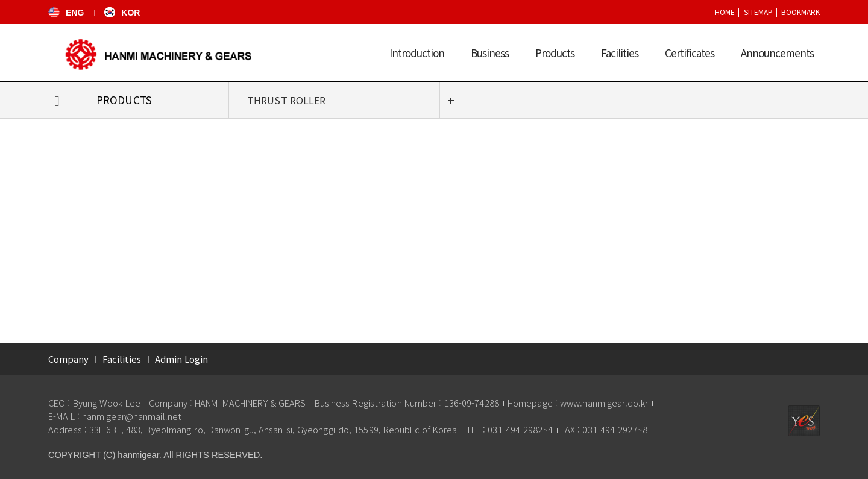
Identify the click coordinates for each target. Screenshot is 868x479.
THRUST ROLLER (286, 100)
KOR (122, 13)
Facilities (620, 53)
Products (555, 53)
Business (490, 53)
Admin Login (181, 359)
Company (68, 359)
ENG (66, 13)
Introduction (417, 53)
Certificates (690, 53)
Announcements (777, 53)
